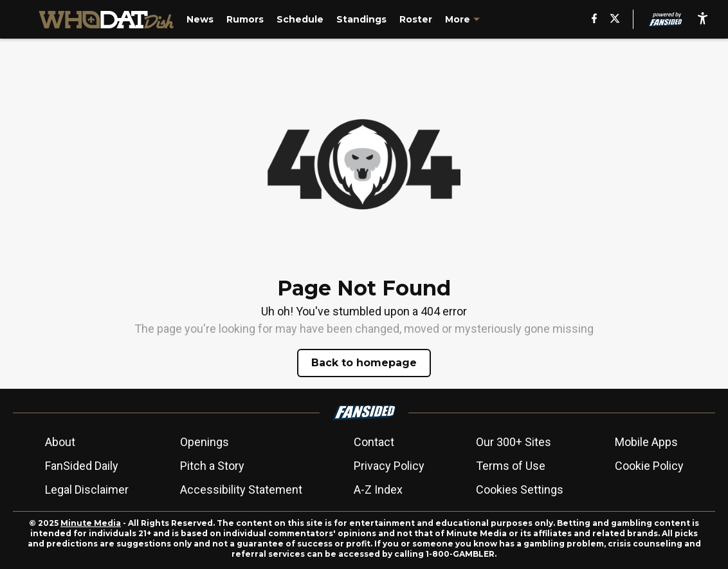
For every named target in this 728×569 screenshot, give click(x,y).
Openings (205, 442)
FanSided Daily (82, 466)
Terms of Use (511, 466)
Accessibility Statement (241, 490)
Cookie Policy (649, 466)
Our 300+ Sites (514, 442)
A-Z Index (378, 490)
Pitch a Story (212, 466)
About (60, 442)
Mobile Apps (646, 442)
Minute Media (91, 523)
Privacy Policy (389, 466)
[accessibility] (703, 19)
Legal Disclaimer (87, 490)
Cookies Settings (520, 490)
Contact (374, 442)
